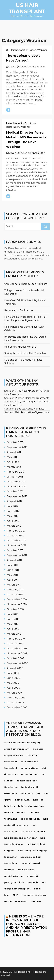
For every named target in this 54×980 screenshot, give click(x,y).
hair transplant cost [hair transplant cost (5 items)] (33, 831)
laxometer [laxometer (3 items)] (11, 857)
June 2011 (13, 570)
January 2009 (16, 703)
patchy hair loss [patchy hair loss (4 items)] (14, 882)
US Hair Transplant (27, 8)
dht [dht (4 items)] (44, 768)
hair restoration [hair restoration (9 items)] (30, 819)
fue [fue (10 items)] (38, 793)
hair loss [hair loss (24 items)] (10, 806)
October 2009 (16, 658)
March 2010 (14, 634)
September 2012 (17, 496)
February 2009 (16, 698)
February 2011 (16, 590)
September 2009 (18, 663)
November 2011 (16, 545)
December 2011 (17, 541)
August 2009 (15, 668)
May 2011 (12, 575)
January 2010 (15, 644)
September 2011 (17, 555)
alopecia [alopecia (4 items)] (38, 749)
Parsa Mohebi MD (16, 123)
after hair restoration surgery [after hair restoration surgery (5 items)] (22, 743)
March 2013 (14, 467)
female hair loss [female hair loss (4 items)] (27, 781)
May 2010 (13, 624)
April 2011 (13, 580)
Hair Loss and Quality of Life (20, 347)
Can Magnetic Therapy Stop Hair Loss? (26, 284)
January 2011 (15, 595)
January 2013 (15, 477)
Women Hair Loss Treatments (32, 398)
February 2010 (16, 639)
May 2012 (13, 516)
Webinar (42, 50)
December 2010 (17, 599)
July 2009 (13, 673)
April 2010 (13, 629)
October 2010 (15, 609)
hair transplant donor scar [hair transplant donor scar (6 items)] (21, 838)
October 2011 (15, 550)
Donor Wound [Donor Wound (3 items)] (30, 774)
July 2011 (12, 565)
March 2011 (14, 585)
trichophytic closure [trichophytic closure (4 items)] (34, 895)
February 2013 (16, 472)
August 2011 (14, 560)
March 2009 (14, 693)
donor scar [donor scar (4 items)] (11, 774)
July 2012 (13, 506)
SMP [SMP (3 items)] (15, 895)
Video (33, 50)
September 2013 (17, 447)
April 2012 (13, 521)
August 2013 (15, 452)
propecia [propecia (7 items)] (33, 882)
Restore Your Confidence (19, 310)
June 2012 (13, 511)
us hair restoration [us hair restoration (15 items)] (16, 901)
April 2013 (13, 462)
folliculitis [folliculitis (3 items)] (27, 793)
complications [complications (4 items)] (30, 768)
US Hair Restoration (17, 50)
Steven (12, 67)
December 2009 (17, 649)
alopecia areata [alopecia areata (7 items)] (14, 755)
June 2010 (13, 619)
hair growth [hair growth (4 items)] (22, 800)
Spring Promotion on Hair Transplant (26, 353)
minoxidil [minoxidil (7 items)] (33, 876)
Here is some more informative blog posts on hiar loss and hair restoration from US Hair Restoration (27, 926)
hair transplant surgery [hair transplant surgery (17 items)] (32, 851)
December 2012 (17, 482)
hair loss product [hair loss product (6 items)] (15, 812)
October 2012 (15, 491)
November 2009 (17, 653)
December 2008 (17, 707)
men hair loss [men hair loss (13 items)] (26, 870)
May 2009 (13, 683)
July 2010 (13, 614)
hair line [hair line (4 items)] (38, 800)
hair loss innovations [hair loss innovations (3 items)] (31, 806)
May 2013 (13, 457)
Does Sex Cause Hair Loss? (30, 409)
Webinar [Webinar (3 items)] (36, 901)
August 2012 (15, 501)
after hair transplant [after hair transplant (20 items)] (17, 749)
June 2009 (14, 678)
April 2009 (13, 688)
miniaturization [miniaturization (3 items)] (14, 876)
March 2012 (14, 526)
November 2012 (17, 487)
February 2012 (16, 531)
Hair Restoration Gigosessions (32, 412)
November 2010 (17, 604)
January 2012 (15, 536)
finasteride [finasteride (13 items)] (11, 787)
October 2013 (15, 442)
